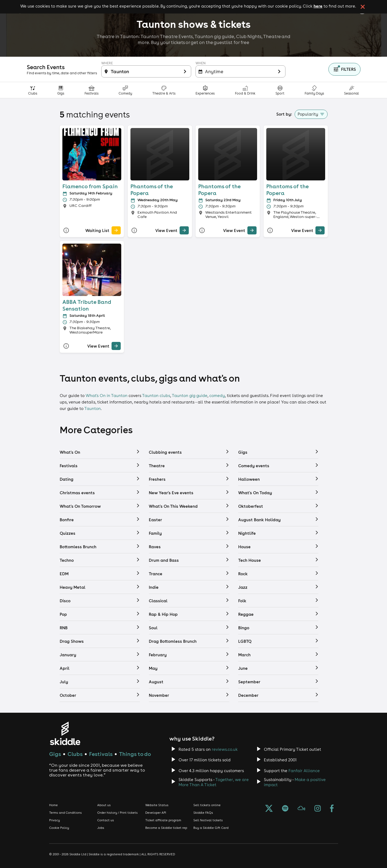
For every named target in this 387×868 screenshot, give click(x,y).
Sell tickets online (207, 805)
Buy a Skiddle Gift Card (211, 828)
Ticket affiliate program (163, 820)
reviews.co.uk (225, 749)
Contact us (106, 820)
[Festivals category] (92, 90)
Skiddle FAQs (203, 813)
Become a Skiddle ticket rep (166, 828)
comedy (217, 396)
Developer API (156, 813)
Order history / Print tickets (117, 813)
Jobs (101, 828)
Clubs (75, 754)
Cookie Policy (59, 828)
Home (53, 805)
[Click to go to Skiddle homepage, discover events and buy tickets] (65, 733)
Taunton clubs (156, 396)
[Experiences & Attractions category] (205, 90)
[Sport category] (280, 90)
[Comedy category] (125, 90)
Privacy (55, 820)
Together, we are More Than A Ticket (214, 782)
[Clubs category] (33, 90)
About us (104, 805)
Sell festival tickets (208, 820)
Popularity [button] (308, 114)
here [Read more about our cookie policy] (318, 6)
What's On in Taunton (107, 396)
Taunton (92, 408)
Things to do (135, 754)
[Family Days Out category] (314, 90)
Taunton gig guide (190, 396)
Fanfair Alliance (304, 771)
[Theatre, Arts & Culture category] (164, 90)
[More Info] (66, 230)
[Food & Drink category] (245, 90)
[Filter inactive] (146, 71)
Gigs (55, 754)
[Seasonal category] (352, 90)
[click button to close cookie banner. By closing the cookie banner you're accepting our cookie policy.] (363, 7)
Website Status (157, 805)
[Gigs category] (61, 90)
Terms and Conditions (65, 813)
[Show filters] (344, 69)
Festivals (101, 754)
